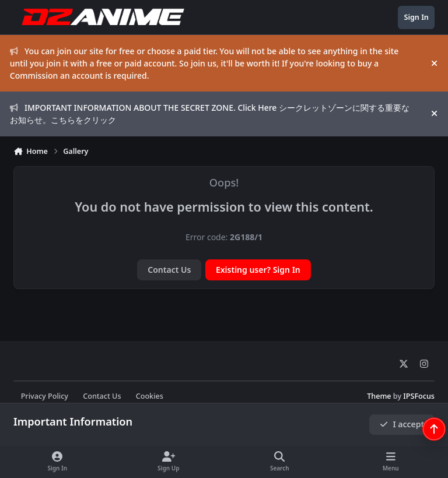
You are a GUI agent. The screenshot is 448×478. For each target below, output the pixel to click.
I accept (402, 424)
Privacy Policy (45, 396)
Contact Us (169, 270)
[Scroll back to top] (434, 429)
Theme (379, 396)
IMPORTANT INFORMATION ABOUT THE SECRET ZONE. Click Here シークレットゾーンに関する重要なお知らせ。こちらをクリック (210, 114)
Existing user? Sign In (258, 270)
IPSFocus (419, 396)
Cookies (150, 396)
